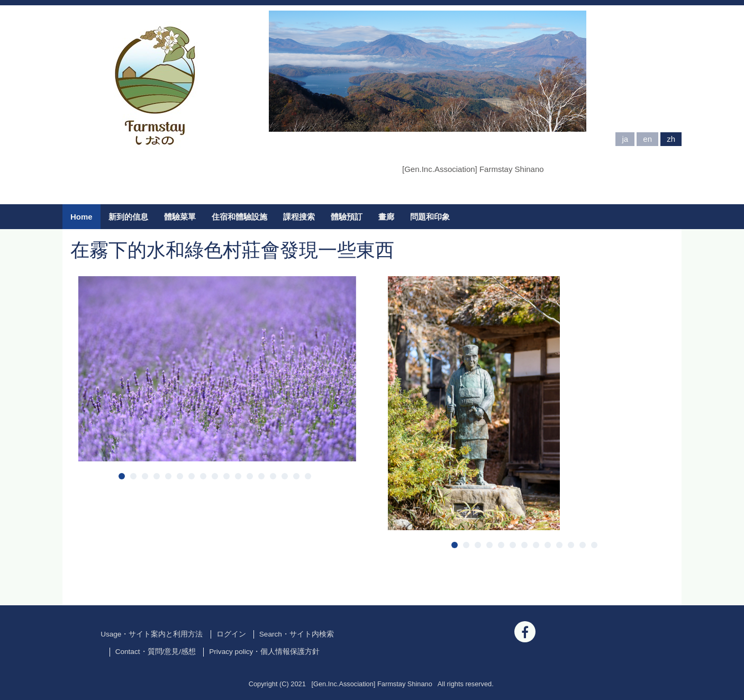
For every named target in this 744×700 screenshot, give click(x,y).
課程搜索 (299, 217)
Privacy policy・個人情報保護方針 (264, 652)
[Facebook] (525, 632)
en (647, 139)
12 (250, 476)
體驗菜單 (180, 217)
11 (238, 476)
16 (296, 476)
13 (261, 476)
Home (81, 217)
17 (308, 476)
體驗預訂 (347, 217)
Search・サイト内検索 (297, 634)
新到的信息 (128, 217)
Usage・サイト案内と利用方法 (152, 634)
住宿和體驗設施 (239, 217)
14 (273, 476)
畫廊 (386, 217)
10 (226, 476)
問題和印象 (430, 217)
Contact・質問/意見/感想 (156, 652)
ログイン (231, 634)
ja (625, 139)
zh (671, 139)
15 (285, 476)
